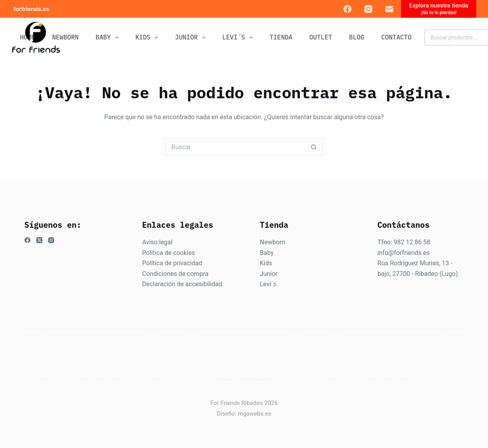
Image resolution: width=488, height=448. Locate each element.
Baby (267, 253)
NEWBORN (65, 37)
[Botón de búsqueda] (314, 147)
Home (28, 37)
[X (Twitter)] (39, 240)
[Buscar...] (235, 147)
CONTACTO (397, 37)
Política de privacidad (172, 263)
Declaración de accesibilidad (182, 284)
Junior (269, 274)
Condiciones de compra (175, 274)
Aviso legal (157, 242)
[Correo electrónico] (389, 9)
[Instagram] (368, 9)
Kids (266, 263)
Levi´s (268, 284)
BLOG (357, 37)
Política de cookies (169, 253)
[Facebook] (347, 9)
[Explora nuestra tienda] (439, 9)
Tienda (281, 37)
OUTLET (321, 37)
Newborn (272, 242)
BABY (109, 37)
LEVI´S (239, 37)
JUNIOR (192, 37)
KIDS (148, 37)
